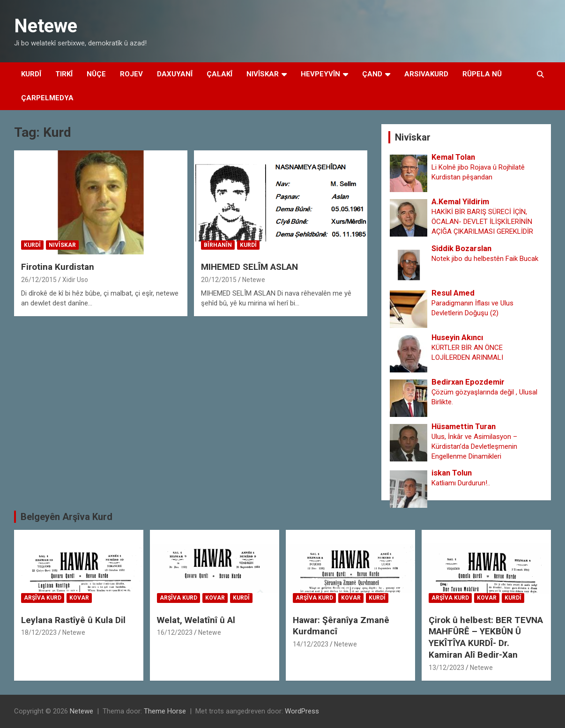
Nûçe (96, 74)
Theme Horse (165, 711)
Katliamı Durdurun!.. (461, 483)
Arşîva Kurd (43, 598)
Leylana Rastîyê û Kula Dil (73, 620)
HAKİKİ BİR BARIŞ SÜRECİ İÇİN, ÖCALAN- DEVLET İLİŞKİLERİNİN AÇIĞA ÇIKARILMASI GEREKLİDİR (482, 222)
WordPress (302, 711)
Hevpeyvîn (320, 74)
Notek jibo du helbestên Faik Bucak (485, 259)
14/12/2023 (311, 644)
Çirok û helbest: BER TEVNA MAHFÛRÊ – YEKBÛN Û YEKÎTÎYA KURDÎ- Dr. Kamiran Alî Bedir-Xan (486, 637)
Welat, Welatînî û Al (196, 620)
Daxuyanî (175, 74)
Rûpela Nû (482, 74)
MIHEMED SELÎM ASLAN (249, 267)
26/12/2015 (39, 280)
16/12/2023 (175, 632)
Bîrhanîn (218, 245)
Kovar (79, 598)
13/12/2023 (446, 668)
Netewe (46, 26)
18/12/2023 (39, 632)
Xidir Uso (75, 280)
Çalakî (219, 74)
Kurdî (31, 74)
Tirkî (64, 74)
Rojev (131, 74)
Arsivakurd (426, 74)
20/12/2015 (219, 280)
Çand (372, 74)
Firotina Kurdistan (58, 267)
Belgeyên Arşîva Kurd (67, 517)
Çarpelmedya (47, 98)
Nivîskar (263, 74)
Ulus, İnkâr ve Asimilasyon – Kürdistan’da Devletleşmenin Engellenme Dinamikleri (474, 446)
